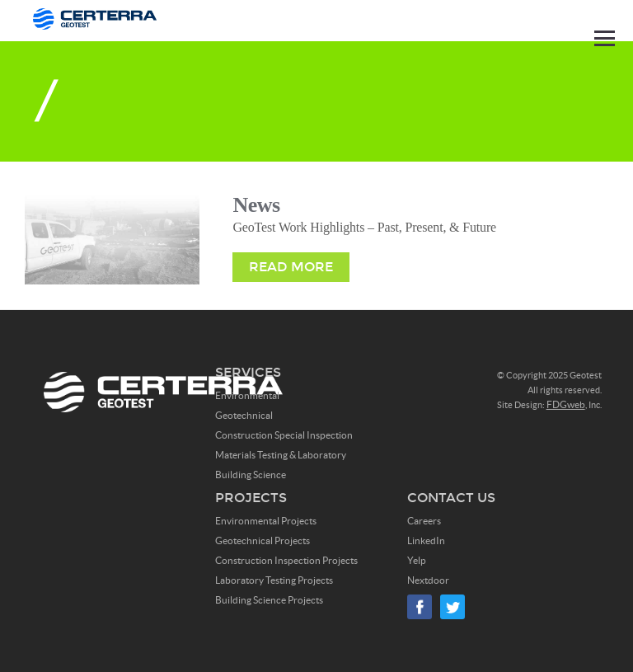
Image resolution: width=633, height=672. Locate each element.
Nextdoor (428, 580)
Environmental (247, 395)
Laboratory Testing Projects (274, 580)
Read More (291, 267)
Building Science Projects (269, 600)
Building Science (251, 475)
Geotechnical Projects (263, 540)
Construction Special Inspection (284, 435)
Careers (424, 521)
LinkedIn (426, 540)
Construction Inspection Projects (286, 560)
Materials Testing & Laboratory (281, 455)
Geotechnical (244, 415)
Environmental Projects (266, 521)
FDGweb (566, 404)
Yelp (417, 560)
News (256, 205)
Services (248, 372)
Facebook (420, 607)
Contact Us (451, 498)
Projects (251, 498)
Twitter (452, 607)
